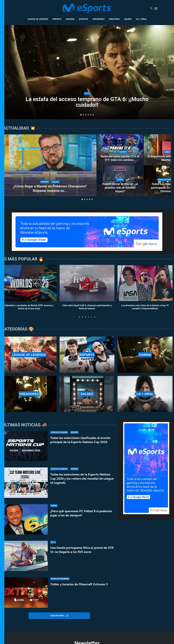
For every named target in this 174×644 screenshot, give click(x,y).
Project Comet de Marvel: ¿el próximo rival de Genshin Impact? (120, 188)
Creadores (99, 19)
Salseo (128, 19)
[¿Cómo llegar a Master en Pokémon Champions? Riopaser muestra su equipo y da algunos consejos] (50, 165)
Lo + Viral (141, 19)
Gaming (70, 19)
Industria (114, 19)
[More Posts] (59, 616)
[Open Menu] (156, 8)
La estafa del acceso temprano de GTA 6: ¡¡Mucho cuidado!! (87, 102)
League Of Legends (38, 19)
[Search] (151, 8)
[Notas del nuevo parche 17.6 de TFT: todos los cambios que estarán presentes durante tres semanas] (120, 149)
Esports (57, 19)
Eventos (83, 19)
